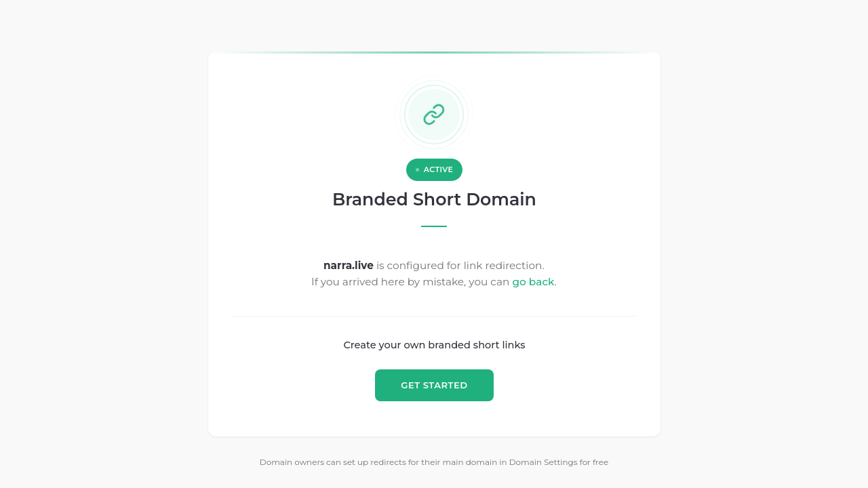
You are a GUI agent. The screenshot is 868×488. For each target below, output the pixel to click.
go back (534, 282)
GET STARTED (434, 385)
